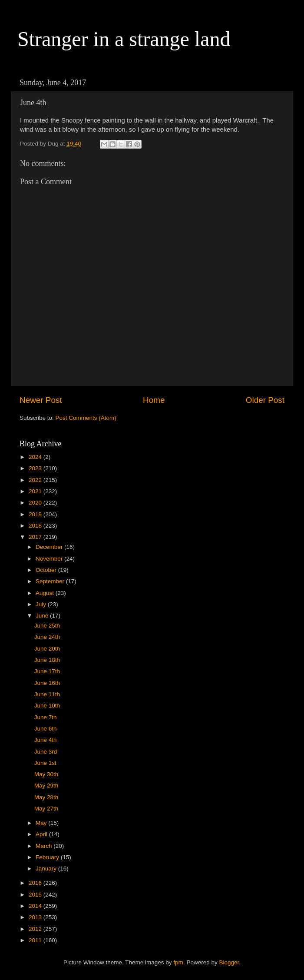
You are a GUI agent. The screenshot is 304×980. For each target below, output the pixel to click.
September (51, 581)
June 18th (47, 660)
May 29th (46, 786)
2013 (36, 917)
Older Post (265, 400)
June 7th (46, 717)
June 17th (47, 671)
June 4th (46, 740)
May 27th (46, 809)
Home (154, 400)
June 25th (47, 626)
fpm (178, 962)
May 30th (46, 774)
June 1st (45, 763)
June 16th (47, 683)
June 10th (47, 706)
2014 (36, 906)
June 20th (47, 649)
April (42, 834)
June (43, 616)
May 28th (46, 797)
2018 (36, 526)
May (42, 823)
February (48, 857)
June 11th (47, 694)
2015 (36, 895)
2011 (36, 940)
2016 (36, 883)
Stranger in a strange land (124, 39)
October (47, 570)
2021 (36, 491)
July (42, 604)
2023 (36, 468)
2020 (36, 503)
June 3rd (46, 752)
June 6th (46, 729)
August (46, 593)
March (45, 846)
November (50, 559)
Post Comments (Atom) (86, 418)
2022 (36, 480)
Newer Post (41, 400)
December (50, 547)
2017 (36, 537)
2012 (36, 929)
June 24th (47, 637)
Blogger (229, 962)
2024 (36, 457)
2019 (36, 514)
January (47, 869)
